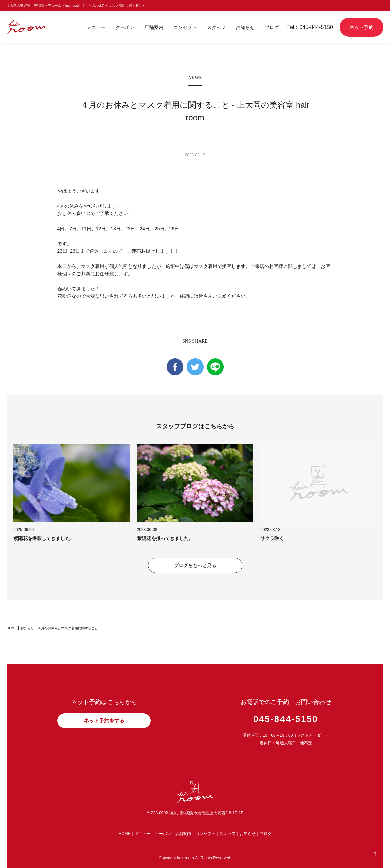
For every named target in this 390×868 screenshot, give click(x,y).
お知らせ (245, 27)
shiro (35, 27)
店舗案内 (154, 27)
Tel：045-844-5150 (310, 27)
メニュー (96, 27)
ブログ (272, 27)
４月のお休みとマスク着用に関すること (68, 628)
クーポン (125, 27)
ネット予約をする (104, 720)
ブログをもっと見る (195, 565)
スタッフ (216, 27)
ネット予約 (361, 27)
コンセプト (185, 27)
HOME (12, 628)
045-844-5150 (286, 719)
